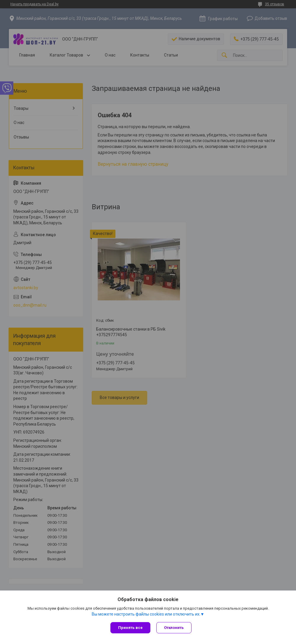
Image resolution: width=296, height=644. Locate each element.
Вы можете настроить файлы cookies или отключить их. (146, 614)
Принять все (130, 628)
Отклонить (174, 628)
